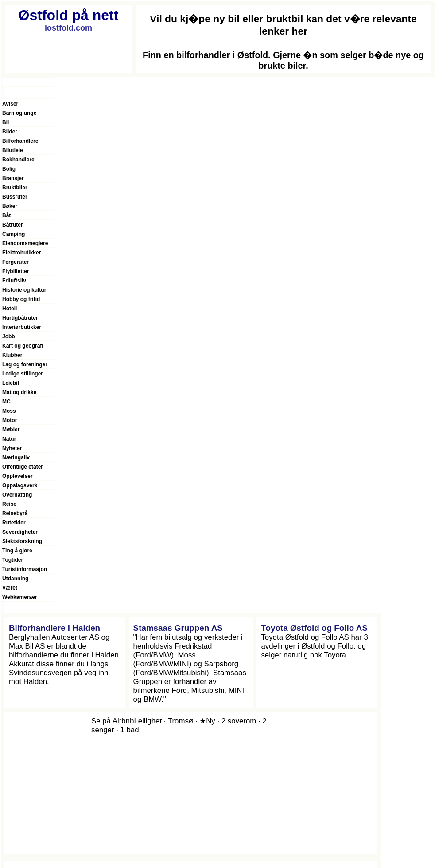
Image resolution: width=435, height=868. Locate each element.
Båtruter (13, 225)
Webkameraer (20, 597)
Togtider (13, 560)
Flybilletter (16, 271)
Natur (9, 439)
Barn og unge (19, 113)
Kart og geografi (23, 346)
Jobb (9, 336)
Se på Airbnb (113, 721)
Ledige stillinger (23, 374)
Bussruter (15, 197)
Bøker (10, 206)
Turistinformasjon (25, 569)
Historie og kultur (24, 290)
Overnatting (17, 495)
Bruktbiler (15, 188)
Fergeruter (16, 262)
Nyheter (12, 448)
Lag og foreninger (25, 364)
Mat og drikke (19, 392)
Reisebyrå (15, 513)
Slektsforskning (22, 541)
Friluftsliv (14, 281)
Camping (14, 234)
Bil (6, 122)
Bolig (9, 169)
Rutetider (14, 523)
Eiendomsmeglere (25, 243)
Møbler (11, 430)
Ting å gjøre (17, 551)
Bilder (10, 132)
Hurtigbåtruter (20, 318)
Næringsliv (16, 457)
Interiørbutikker (22, 327)
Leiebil (11, 383)
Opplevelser (17, 476)
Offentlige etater (23, 467)
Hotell (10, 309)
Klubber (12, 355)
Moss (9, 411)
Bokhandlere (18, 160)
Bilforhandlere (20, 141)
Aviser (10, 104)
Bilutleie (13, 150)
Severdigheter (20, 532)
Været (10, 588)
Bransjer (13, 178)
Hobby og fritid (21, 299)
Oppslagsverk (20, 485)
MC (6, 402)
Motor (10, 420)
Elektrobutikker (21, 253)
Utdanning (15, 579)
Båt (6, 215)
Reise (9, 504)
